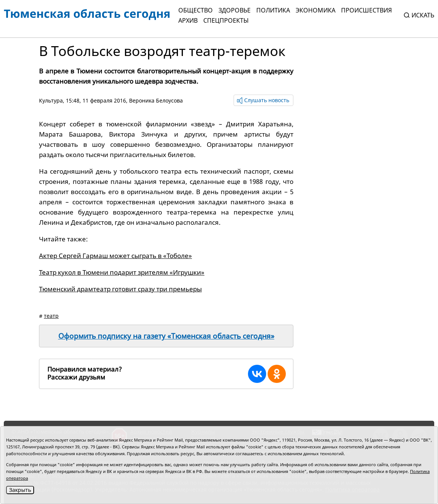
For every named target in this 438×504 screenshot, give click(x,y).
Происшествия (366, 10)
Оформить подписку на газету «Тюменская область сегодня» (166, 336)
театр (51, 316)
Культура (51, 100)
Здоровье (235, 10)
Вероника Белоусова (156, 100)
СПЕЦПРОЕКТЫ (226, 20)
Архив (188, 20)
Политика (273, 10)
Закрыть (20, 490)
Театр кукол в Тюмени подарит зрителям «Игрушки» (122, 272)
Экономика (316, 10)
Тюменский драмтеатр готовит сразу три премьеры (120, 289)
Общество (196, 10)
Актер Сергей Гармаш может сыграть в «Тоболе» (115, 256)
